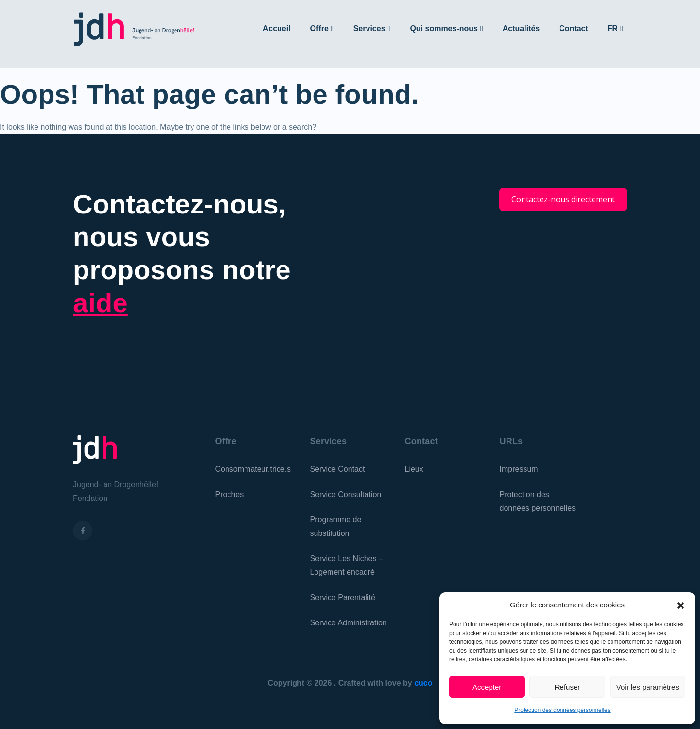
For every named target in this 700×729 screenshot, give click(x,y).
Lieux (414, 469)
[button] (681, 605)
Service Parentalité (343, 597)
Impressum (519, 469)
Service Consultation (346, 494)
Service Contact (338, 469)
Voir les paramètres (648, 687)
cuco (423, 683)
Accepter (487, 687)
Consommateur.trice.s (253, 469)
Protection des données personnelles (562, 710)
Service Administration (349, 623)
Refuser (568, 687)
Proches (230, 494)
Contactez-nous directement (563, 199)
